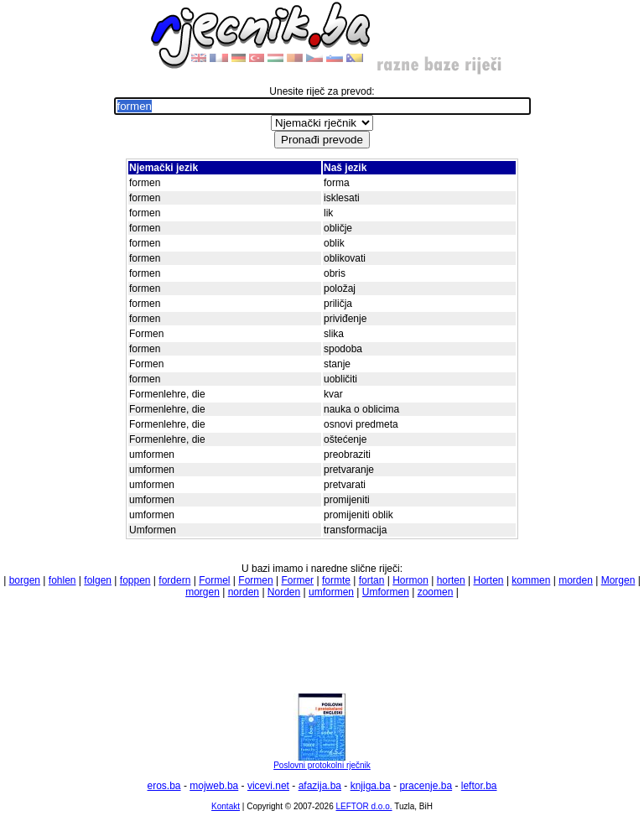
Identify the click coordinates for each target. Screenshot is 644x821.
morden (576, 580)
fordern (174, 580)
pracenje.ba (426, 786)
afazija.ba (320, 786)
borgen (25, 580)
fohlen (62, 580)
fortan (372, 580)
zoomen (436, 592)
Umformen (386, 592)
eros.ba (164, 786)
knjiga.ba (371, 786)
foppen (135, 580)
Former (297, 580)
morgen (203, 592)
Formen (255, 580)
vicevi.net (268, 786)
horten (451, 580)
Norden (284, 592)
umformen (331, 592)
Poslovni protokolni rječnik (322, 761)
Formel (214, 580)
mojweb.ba (214, 786)
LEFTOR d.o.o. (364, 806)
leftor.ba (479, 786)
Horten (489, 580)
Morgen (618, 580)
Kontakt (226, 806)
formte (336, 580)
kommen (531, 580)
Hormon (410, 580)
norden (244, 592)
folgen (98, 580)
